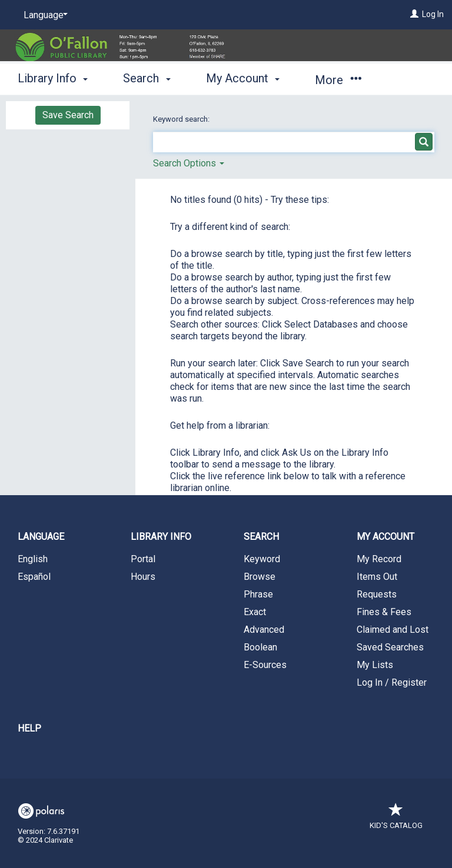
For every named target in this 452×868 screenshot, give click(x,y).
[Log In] (414, 14)
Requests (377, 594)
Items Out (377, 577)
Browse (260, 577)
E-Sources (265, 665)
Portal (143, 559)
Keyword (262, 559)
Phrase (258, 594)
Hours (143, 577)
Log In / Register (392, 682)
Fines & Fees (384, 612)
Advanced (264, 630)
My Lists (375, 665)
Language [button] (41, 537)
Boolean (260, 647)
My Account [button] (243, 78)
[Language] (44, 15)
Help (29, 728)
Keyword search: (182, 119)
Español (34, 577)
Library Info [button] (53, 78)
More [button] (338, 80)
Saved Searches (390, 647)
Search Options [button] (189, 163)
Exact (255, 612)
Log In (433, 14)
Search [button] (147, 78)
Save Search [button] (68, 115)
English (33, 559)
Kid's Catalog (396, 819)
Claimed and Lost (393, 630)
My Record (379, 559)
